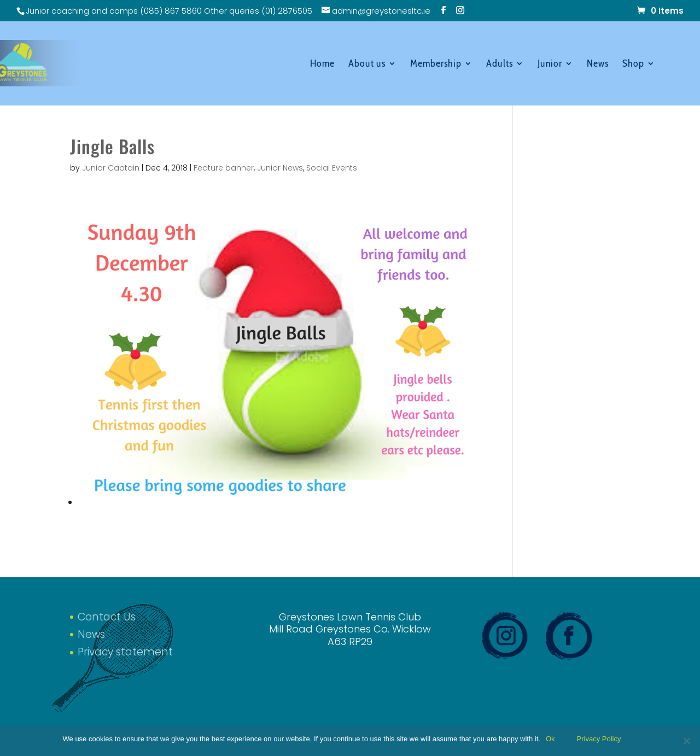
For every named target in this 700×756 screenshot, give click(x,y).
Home (322, 65)
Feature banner (224, 168)
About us (367, 65)
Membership (436, 65)
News (598, 65)
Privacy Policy (599, 739)
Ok (550, 739)
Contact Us (107, 617)
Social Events (332, 168)
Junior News (280, 168)
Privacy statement (125, 652)
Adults (500, 65)
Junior (550, 65)
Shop (633, 65)
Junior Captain (111, 168)
